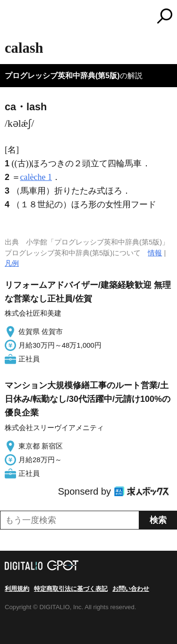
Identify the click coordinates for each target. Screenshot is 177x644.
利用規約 (17, 589)
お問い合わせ (131, 589)
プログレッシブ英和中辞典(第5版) (62, 76)
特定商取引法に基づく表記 (71, 589)
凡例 (12, 263)
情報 (155, 253)
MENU (12, 17)
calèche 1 (36, 177)
